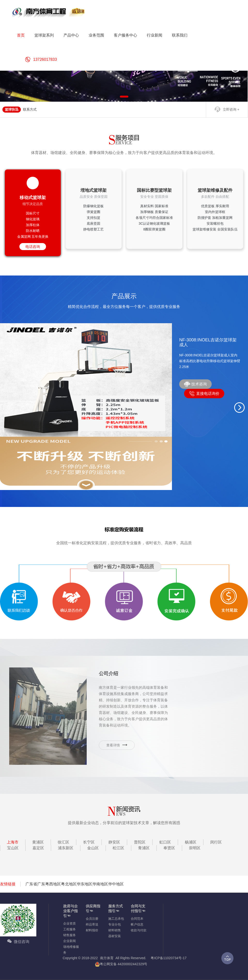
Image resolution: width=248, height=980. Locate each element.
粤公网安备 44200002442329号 (121, 964)
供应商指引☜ (93, 908)
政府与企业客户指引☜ (70, 911)
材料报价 (92, 930)
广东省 (31, 884)
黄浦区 (38, 842)
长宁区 (89, 842)
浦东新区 (66, 848)
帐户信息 (137, 924)
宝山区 (13, 848)
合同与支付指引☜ (138, 908)
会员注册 (92, 919)
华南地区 (100, 884)
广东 (41, 884)
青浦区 (144, 848)
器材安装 (115, 936)
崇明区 (195, 848)
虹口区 (165, 842)
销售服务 (70, 935)
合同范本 (137, 919)
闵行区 (216, 842)
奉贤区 (169, 848)
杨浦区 (191, 842)
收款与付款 (139, 930)
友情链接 (8, 884)
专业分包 (115, 924)
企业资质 (70, 923)
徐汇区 (63, 842)
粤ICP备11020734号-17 (169, 958)
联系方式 (30, 109)
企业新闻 (70, 941)
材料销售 (115, 930)
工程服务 (70, 929)
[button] (240, 407)
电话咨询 (33, 247)
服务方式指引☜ (116, 908)
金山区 (93, 848)
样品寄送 (92, 924)
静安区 (114, 842)
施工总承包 (116, 919)
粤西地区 (53, 884)
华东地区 (85, 884)
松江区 (118, 848)
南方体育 (107, 958)
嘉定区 (38, 848)
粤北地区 (69, 884)
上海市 (13, 842)
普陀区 (140, 842)
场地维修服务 (71, 950)
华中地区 (116, 884)
